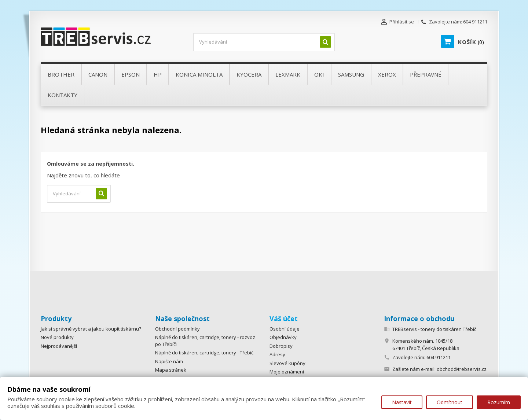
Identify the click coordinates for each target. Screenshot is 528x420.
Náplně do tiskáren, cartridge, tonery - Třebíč (204, 353)
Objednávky (283, 337)
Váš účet (284, 318)
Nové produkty (57, 337)
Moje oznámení (287, 372)
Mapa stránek (171, 370)
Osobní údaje (285, 329)
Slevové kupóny (287, 363)
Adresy (277, 354)
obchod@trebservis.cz (462, 369)
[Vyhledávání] (264, 42)
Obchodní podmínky (177, 329)
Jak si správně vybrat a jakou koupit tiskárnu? (91, 329)
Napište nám (169, 361)
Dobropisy (281, 346)
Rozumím (499, 402)
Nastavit (402, 402)
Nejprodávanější (59, 346)
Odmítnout (450, 402)
